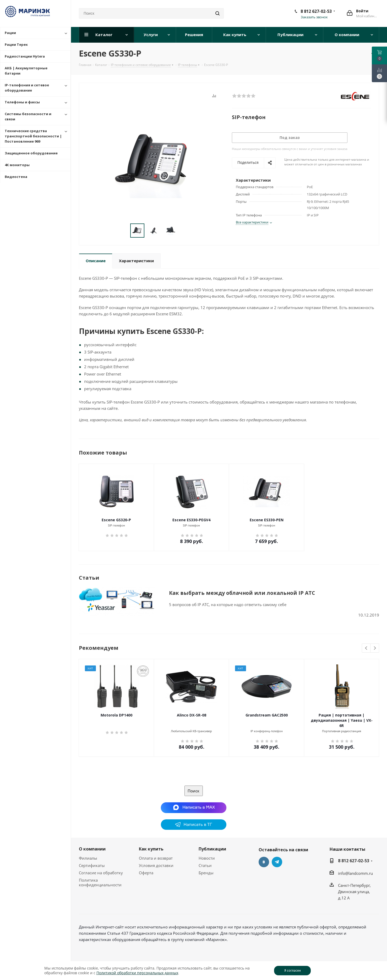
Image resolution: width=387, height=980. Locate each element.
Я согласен (293, 970)
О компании (92, 849)
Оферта (146, 873)
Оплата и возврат (156, 858)
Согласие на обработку (101, 873)
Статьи (205, 865)
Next (375, 648)
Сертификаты (92, 865)
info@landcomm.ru (355, 873)
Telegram (277, 862)
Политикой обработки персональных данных (137, 973)
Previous (366, 648)
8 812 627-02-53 (316, 11)
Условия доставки (156, 865)
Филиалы (88, 858)
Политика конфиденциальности (100, 882)
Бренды (206, 873)
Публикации (212, 849)
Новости (207, 858)
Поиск (193, 791)
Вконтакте (264, 862)
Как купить (151, 849)
